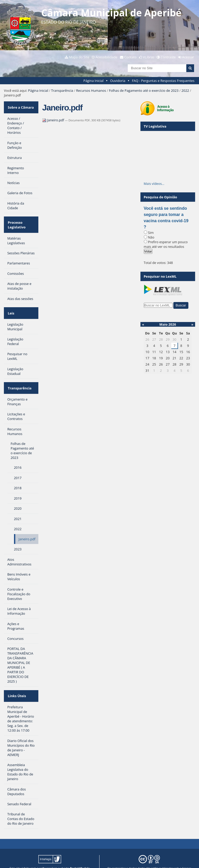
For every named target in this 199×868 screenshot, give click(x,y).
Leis (10, 307)
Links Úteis (16, 685)
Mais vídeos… (154, 184)
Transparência (62, 90)
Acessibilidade (106, 57)
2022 (185, 90)
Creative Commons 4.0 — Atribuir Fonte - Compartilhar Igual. (149, 860)
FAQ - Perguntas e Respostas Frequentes (163, 81)
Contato (131, 57)
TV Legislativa (155, 126)
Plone (82, 860)
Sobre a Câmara (20, 106)
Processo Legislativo (16, 221)
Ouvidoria (118, 81)
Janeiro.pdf (54, 120)
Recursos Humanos (91, 90)
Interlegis (44, 860)
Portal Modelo (80, 856)
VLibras (149, 57)
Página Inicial (94, 81)
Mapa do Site (79, 57)
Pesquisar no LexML (160, 276)
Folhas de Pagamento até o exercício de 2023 (144, 90)
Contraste (168, 57)
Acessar (188, 57)
